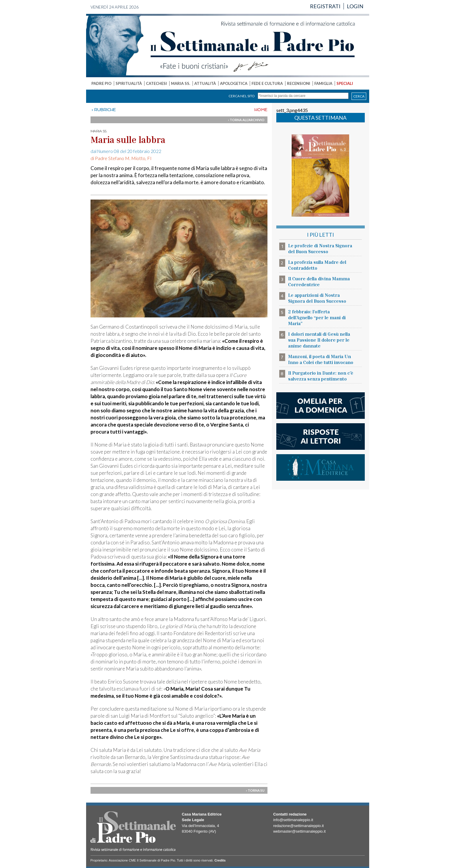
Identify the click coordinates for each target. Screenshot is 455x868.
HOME (261, 110)
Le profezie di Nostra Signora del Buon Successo (320, 248)
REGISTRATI (325, 6)
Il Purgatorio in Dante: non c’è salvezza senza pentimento (321, 376)
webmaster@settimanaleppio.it (299, 831)
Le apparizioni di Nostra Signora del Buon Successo (317, 298)
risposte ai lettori (321, 437)
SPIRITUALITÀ (129, 83)
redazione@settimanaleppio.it (298, 826)
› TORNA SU (255, 790)
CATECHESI (156, 83)
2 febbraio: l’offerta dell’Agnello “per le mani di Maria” (317, 317)
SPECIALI (345, 83)
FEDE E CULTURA (267, 83)
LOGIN (355, 6)
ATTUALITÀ (205, 83)
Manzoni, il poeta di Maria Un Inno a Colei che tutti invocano (321, 359)
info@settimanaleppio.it (293, 820)
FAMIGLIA (323, 83)
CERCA (359, 96)
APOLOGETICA (234, 83)
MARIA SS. (181, 83)
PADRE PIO (101, 83)
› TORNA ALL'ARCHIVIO (246, 120)
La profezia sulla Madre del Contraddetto (317, 265)
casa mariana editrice (321, 467)
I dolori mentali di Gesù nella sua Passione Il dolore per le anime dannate (319, 340)
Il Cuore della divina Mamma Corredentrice (319, 281)
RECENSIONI (299, 83)
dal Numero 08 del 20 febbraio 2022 (126, 151)
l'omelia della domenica (321, 406)
